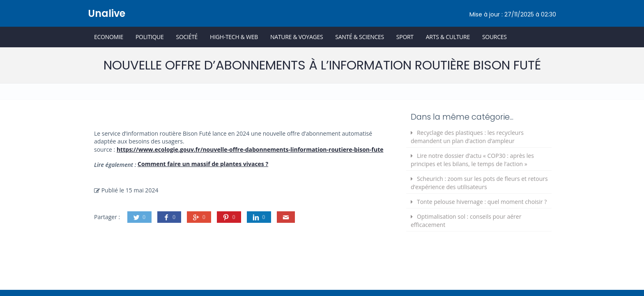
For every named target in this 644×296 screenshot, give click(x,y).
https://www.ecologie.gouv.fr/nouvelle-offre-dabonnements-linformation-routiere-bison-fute (250, 149)
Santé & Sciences (360, 37)
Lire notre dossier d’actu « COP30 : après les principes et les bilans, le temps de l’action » (472, 160)
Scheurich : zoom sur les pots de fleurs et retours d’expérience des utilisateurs (479, 183)
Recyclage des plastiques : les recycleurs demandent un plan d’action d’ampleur (467, 137)
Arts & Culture (448, 37)
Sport (405, 37)
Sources (494, 37)
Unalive (107, 13)
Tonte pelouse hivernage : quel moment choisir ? (482, 202)
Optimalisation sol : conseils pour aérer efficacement (466, 221)
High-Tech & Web (234, 37)
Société (187, 37)
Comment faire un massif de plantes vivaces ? (203, 164)
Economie (109, 37)
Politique (150, 37)
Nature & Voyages (297, 37)
